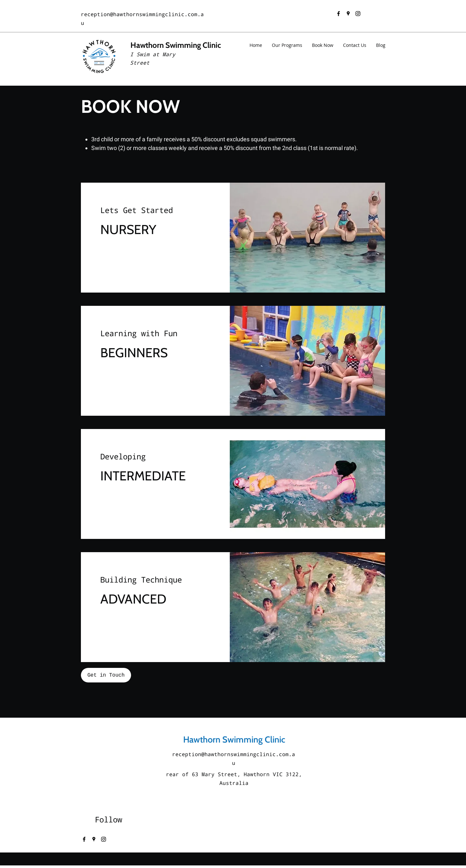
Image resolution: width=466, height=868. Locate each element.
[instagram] (358, 14)
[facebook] (338, 14)
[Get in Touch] (106, 675)
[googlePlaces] (348, 14)
